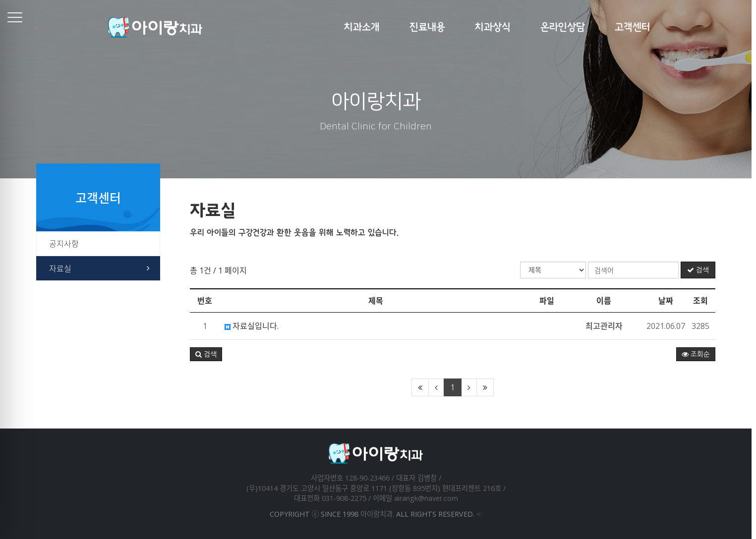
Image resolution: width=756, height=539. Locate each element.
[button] (208, 354)
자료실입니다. (254, 326)
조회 (703, 301)
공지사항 (66, 244)
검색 (700, 270)
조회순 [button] (698, 354)
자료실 (63, 269)
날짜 (668, 301)
